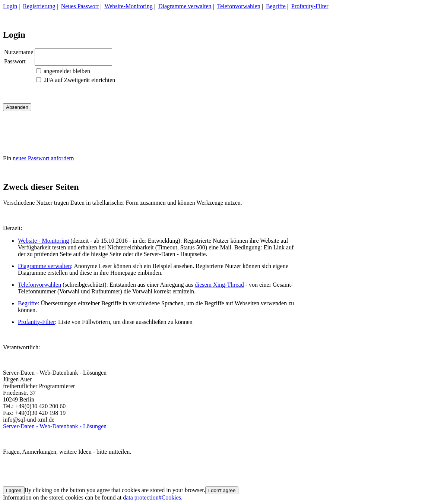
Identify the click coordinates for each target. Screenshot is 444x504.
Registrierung (39, 6)
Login (10, 6)
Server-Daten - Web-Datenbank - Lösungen (55, 426)
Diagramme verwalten (185, 6)
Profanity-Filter (310, 6)
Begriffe (276, 6)
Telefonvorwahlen (239, 6)
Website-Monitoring (128, 6)
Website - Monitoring (43, 241)
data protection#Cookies (152, 497)
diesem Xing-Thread (219, 285)
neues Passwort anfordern (43, 158)
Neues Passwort (80, 6)
